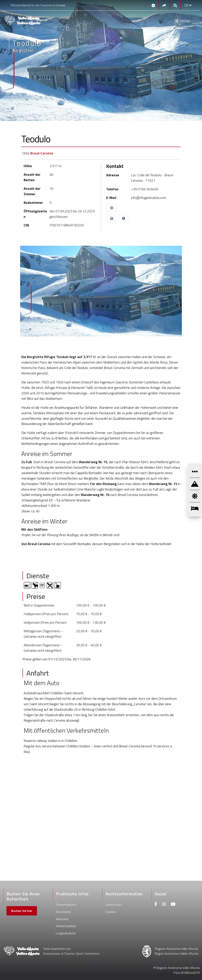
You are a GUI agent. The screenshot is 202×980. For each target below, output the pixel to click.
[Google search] (175, 5)
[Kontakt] (153, 5)
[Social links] (164, 5)
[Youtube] (173, 905)
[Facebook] (156, 905)
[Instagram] (164, 905)
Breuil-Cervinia (42, 153)
